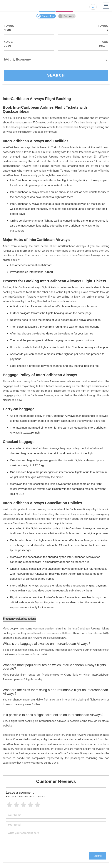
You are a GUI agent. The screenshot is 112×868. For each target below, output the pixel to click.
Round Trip (45, 16)
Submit (98, 856)
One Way (66, 16)
